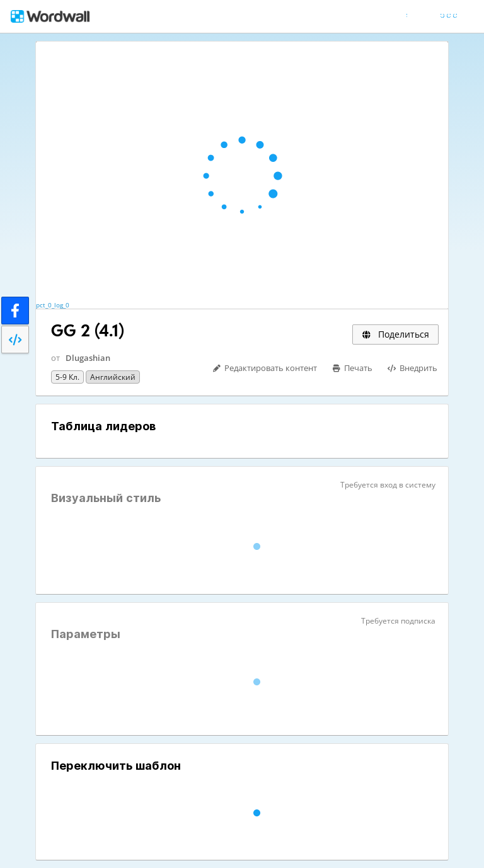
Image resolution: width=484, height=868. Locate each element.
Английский (113, 377)
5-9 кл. (67, 377)
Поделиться (395, 334)
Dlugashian (88, 358)
